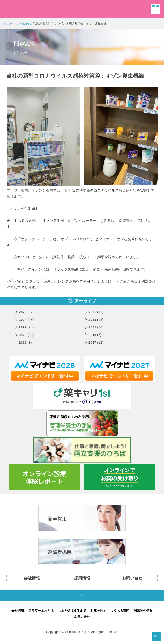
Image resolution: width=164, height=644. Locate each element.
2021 (96, 329)
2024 (27, 322)
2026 (26, 314)
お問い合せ (132, 580)
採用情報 (82, 580)
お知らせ (29, 23)
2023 (96, 322)
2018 (26, 344)
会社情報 (32, 580)
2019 (95, 337)
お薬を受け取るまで (71, 613)
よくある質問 (122, 613)
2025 (96, 314)
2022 (27, 329)
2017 (96, 344)
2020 (27, 337)
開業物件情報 (147, 613)
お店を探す (99, 613)
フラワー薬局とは (39, 613)
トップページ (12, 23)
